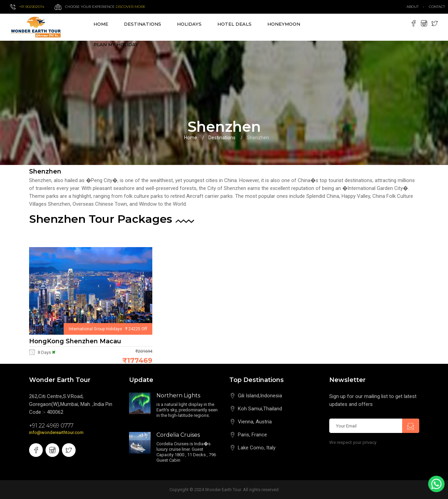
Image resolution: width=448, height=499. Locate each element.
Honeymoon (284, 24)
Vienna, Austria (255, 422)
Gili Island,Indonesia (260, 396)
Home (101, 24)
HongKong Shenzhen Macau (75, 341)
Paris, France (252, 435)
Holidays (189, 24)
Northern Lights (178, 395)
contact (438, 7)
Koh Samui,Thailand (260, 409)
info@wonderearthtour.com (56, 432)
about (413, 7)
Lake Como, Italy (257, 448)
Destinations (222, 138)
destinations (143, 24)
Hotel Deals (234, 24)
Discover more (131, 7)
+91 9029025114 (32, 7)
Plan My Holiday (116, 44)
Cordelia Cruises (178, 435)
